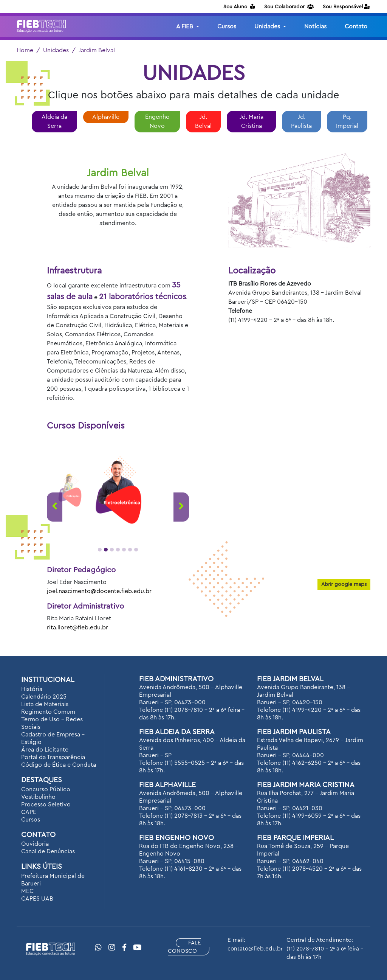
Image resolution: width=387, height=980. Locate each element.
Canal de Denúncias (48, 851)
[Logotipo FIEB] (41, 26)
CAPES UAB (37, 899)
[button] (100, 550)
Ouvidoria (35, 844)
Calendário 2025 (44, 697)
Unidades (56, 50)
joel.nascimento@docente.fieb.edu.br (99, 591)
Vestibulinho (38, 797)
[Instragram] (112, 948)
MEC (27, 891)
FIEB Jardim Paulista (294, 732)
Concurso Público (46, 789)
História (32, 689)
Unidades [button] (268, 26)
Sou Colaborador (289, 7)
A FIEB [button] (185, 26)
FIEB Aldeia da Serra (177, 732)
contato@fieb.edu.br (255, 949)
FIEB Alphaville (167, 785)
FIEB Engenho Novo (176, 838)
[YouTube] (137, 948)
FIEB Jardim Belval (290, 679)
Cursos (227, 26)
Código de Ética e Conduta (59, 765)
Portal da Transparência (53, 757)
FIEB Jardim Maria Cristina (306, 785)
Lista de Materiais (45, 704)
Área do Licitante (45, 750)
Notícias (315, 26)
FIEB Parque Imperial (295, 838)
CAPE (29, 812)
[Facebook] (124, 948)
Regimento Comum (48, 712)
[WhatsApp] (98, 948)
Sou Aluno (239, 7)
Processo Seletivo (46, 805)
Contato (356, 26)
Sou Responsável (347, 7)
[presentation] (55, 507)
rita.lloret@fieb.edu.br (77, 627)
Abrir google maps (344, 584)
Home (25, 50)
